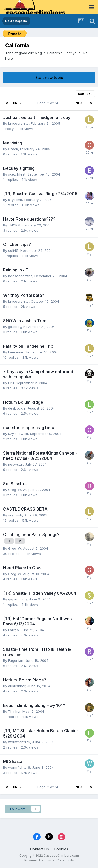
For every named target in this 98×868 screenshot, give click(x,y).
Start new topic (49, 77)
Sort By (85, 94)
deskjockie (17, 408)
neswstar (16, 464)
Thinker (14, 711)
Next (80, 103)
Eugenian (16, 660)
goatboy (15, 327)
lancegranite (18, 123)
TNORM (14, 225)
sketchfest (17, 174)
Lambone (16, 352)
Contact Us (39, 849)
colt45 (13, 250)
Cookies (61, 849)
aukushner (17, 686)
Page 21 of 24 (49, 103)
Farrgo (13, 630)
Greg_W (15, 490)
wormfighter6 (19, 742)
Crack (13, 149)
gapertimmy (18, 599)
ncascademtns (20, 276)
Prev (17, 103)
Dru (11, 383)
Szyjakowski (18, 434)
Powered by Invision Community (49, 860)
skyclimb (15, 200)
